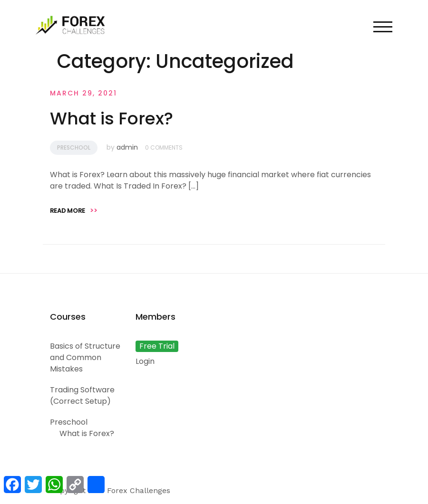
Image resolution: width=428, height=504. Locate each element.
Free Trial (157, 346)
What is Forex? (112, 119)
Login (145, 361)
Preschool (74, 147)
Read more (74, 211)
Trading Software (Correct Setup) (82, 395)
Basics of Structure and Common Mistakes (85, 357)
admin (127, 147)
